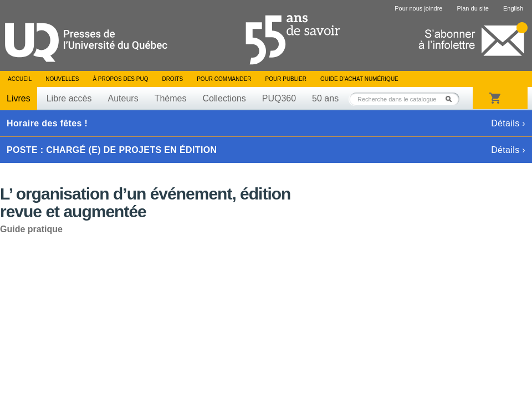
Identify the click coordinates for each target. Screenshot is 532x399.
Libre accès (69, 98)
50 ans (325, 98)
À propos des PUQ (120, 79)
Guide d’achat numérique (359, 79)
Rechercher (452, 99)
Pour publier (286, 79)
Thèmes (171, 98)
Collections (224, 98)
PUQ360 (279, 98)
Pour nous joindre (418, 8)
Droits (172, 79)
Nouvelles (62, 79)
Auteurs (123, 98)
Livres (19, 98)
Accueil (20, 79)
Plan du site (472, 8)
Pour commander (224, 79)
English (513, 8)
